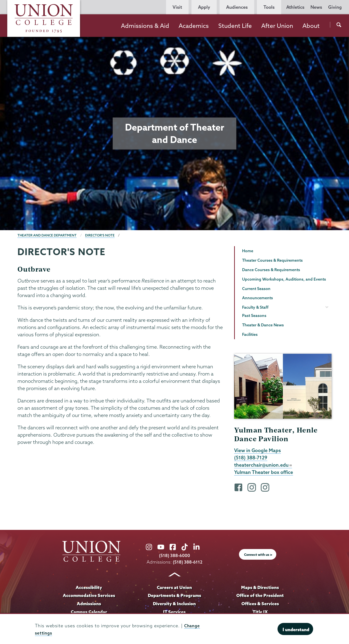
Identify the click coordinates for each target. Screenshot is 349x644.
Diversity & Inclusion (174, 605)
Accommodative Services (89, 597)
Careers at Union (174, 589)
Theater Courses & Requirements (272, 260)
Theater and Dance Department (48, 235)
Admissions (89, 605)
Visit (177, 7)
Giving (335, 7)
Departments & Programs (174, 597)
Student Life (235, 26)
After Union (277, 26)
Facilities (250, 334)
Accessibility (89, 589)
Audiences (237, 7)
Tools (269, 7)
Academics (194, 26)
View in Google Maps (258, 451)
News (316, 7)
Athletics (295, 7)
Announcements (258, 298)
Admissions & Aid (145, 26)
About (311, 26)
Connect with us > (258, 556)
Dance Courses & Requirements (271, 270)
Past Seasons (254, 315)
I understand (296, 629)
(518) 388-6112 (188, 563)
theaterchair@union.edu (263, 466)
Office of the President (260, 597)
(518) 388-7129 (251, 458)
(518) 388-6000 (174, 557)
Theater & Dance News (263, 325)
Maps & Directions (260, 589)
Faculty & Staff (255, 307)
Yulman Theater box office (264, 473)
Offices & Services (260, 605)
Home (248, 251)
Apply (204, 7)
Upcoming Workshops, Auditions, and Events (284, 279)
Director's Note (102, 235)
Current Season (256, 289)
